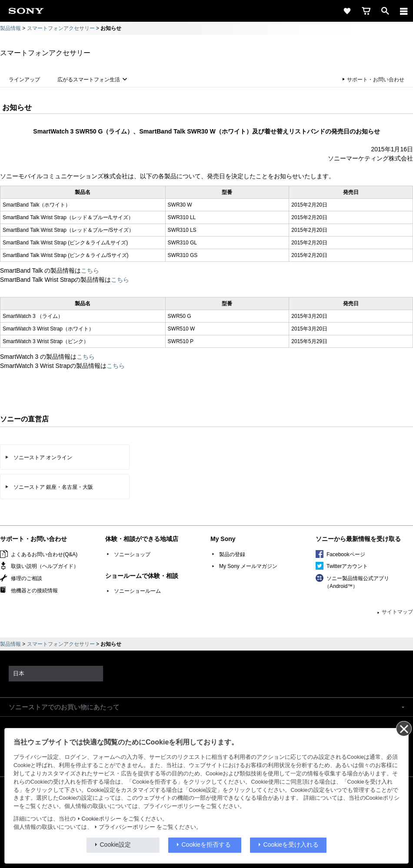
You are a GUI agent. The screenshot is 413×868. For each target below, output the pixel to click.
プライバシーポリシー (127, 827)
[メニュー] (404, 11)
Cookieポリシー (102, 819)
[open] (385, 11)
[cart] (366, 11)
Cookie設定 (116, 845)
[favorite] (347, 11)
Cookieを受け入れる (291, 845)
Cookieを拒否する (206, 845)
